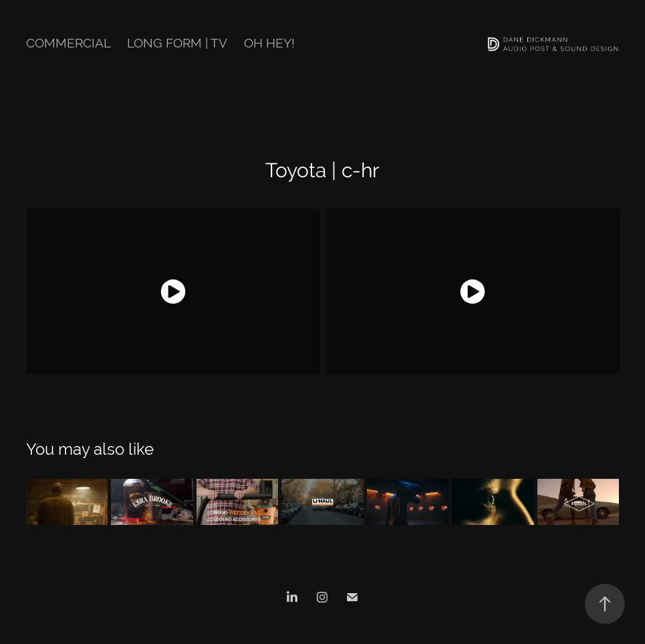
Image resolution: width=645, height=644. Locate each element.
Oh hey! (269, 43)
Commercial (69, 43)
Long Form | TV (177, 43)
